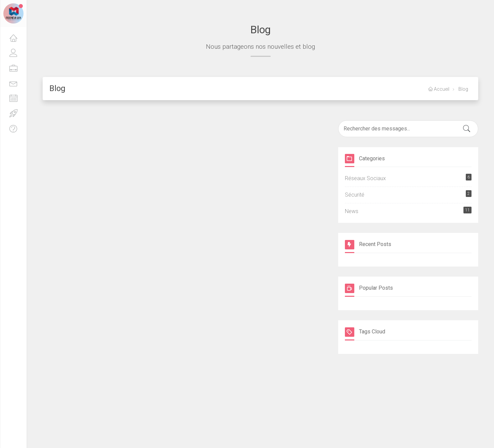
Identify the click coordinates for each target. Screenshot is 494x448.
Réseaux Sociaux (408, 178)
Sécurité (408, 194)
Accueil (439, 89)
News (408, 211)
